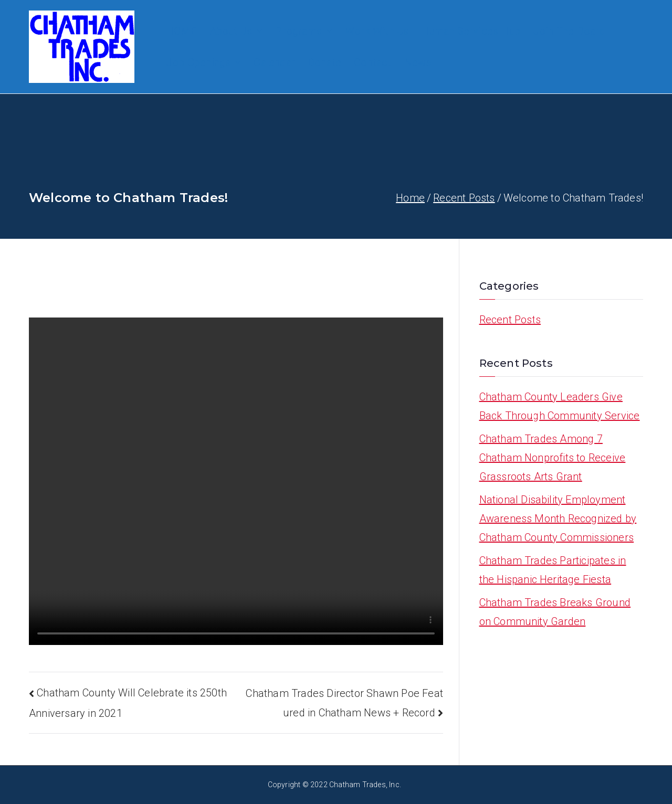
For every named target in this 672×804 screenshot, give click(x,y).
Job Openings (203, 62)
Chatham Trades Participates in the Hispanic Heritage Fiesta (553, 570)
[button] (257, 31)
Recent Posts (510, 320)
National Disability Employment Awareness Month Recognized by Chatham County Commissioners (558, 519)
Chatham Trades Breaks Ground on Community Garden (555, 612)
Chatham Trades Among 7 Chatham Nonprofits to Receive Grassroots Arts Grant (553, 458)
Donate (324, 62)
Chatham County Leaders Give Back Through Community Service (560, 406)
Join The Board (569, 31)
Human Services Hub (471, 31)
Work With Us (377, 31)
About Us (236, 31)
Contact (372, 62)
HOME (181, 31)
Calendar (274, 62)
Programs (304, 31)
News (418, 62)
